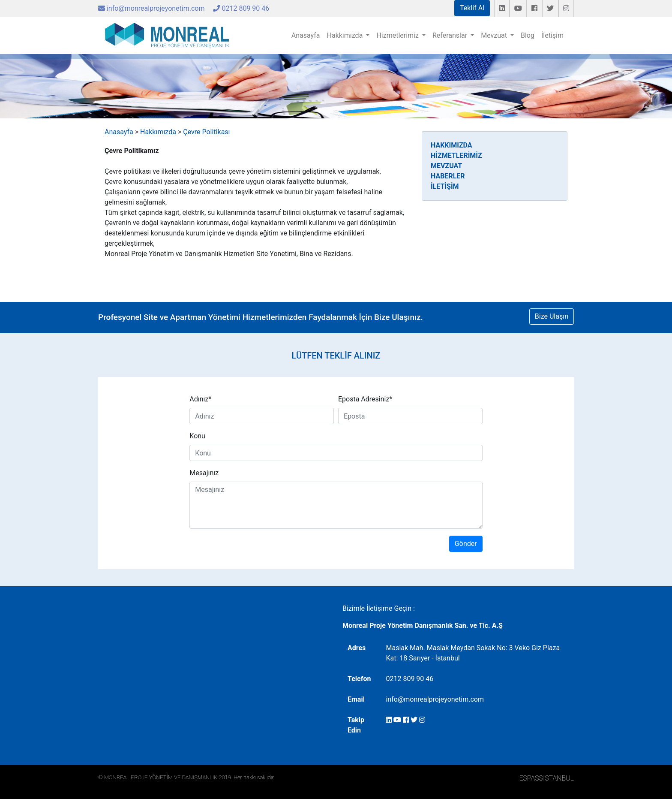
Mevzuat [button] (495, 35)
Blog (528, 35)
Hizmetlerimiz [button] (398, 35)
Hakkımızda (158, 132)
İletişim (552, 35)
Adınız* (200, 399)
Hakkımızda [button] (346, 35)
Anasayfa (306, 35)
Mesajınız (204, 473)
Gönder (466, 544)
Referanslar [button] (451, 35)
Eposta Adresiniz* (365, 399)
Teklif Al (472, 8)
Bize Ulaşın (552, 316)
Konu (197, 436)
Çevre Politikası (206, 132)
